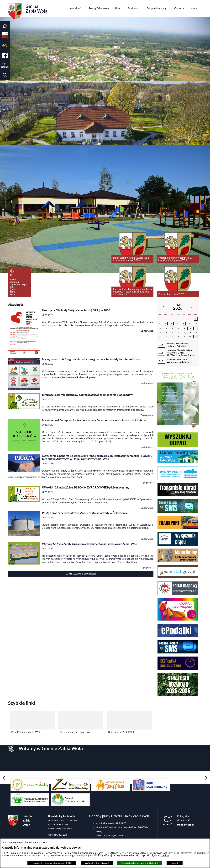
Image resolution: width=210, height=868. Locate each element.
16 (190, 328)
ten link (165, 856)
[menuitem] (76, 9)
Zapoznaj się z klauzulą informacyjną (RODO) (52, 863)
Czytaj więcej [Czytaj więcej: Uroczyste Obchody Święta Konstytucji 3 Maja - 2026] (147, 331)
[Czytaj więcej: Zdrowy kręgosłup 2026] (178, 282)
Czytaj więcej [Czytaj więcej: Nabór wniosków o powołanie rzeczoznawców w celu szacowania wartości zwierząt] (147, 447)
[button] (5, 46)
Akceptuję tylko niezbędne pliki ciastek (140, 863)
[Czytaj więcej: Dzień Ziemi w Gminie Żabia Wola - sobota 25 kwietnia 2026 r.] (132, 248)
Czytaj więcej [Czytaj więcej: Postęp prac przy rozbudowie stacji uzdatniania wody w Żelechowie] (147, 539)
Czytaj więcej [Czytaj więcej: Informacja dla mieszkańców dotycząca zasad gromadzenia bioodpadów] (147, 415)
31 (196, 336)
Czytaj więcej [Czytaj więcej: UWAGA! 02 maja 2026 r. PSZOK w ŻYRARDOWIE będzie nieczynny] (147, 508)
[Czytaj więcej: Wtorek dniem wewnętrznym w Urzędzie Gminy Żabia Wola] (178, 248)
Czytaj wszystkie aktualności (81, 574)
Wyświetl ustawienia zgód (97, 863)
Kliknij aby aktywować (185, 821)
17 (196, 328)
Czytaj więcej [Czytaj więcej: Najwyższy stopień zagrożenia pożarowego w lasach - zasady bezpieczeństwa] (147, 383)
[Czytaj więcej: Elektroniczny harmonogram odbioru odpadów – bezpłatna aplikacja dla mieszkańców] (132, 282)
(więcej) (99, 832)
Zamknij (175, 863)
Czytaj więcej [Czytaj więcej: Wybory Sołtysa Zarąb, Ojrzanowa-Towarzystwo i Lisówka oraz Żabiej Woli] (147, 568)
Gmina (28, 10)
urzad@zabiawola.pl (64, 829)
